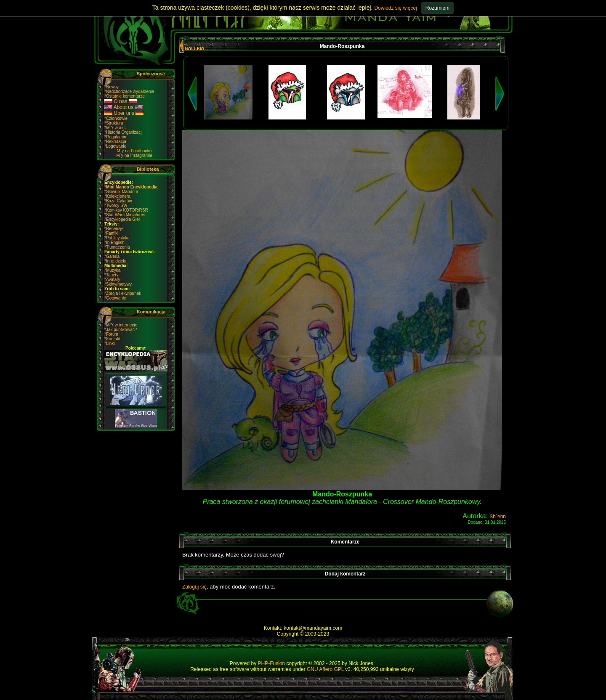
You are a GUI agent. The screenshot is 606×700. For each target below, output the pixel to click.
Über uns (124, 113)
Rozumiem (437, 8)
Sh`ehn (498, 517)
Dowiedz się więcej (395, 8)
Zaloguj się (194, 587)
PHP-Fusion (272, 663)
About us (124, 107)
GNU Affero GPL (325, 669)
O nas (121, 101)
